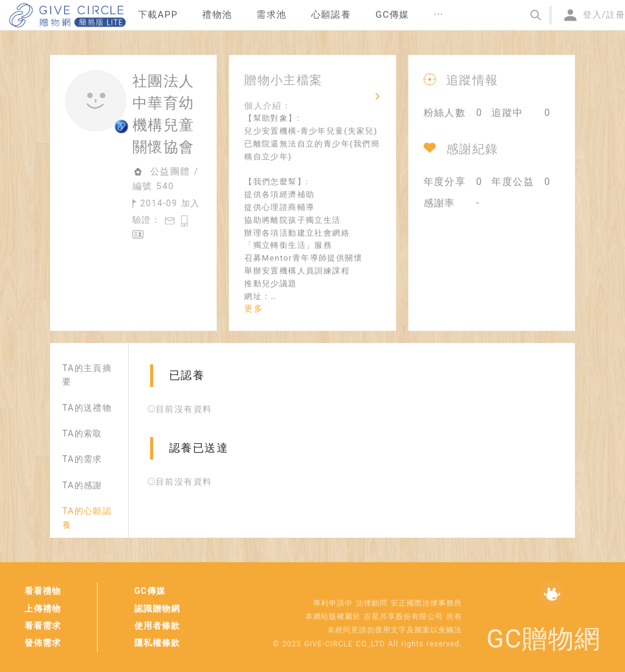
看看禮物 (43, 591)
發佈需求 (43, 643)
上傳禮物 (43, 609)
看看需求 (43, 626)
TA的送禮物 (87, 408)
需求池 (271, 15)
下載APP (158, 15)
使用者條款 (157, 626)
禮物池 (217, 15)
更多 (254, 308)
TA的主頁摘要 (87, 375)
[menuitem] (158, 15)
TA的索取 (82, 433)
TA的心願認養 (87, 518)
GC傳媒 (150, 591)
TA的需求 (82, 459)
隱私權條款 (157, 643)
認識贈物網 (157, 609)
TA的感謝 (82, 485)
